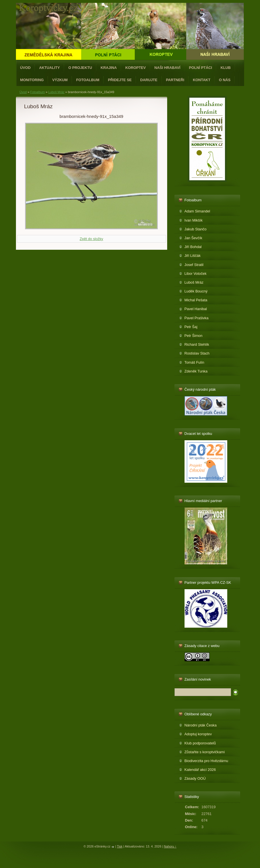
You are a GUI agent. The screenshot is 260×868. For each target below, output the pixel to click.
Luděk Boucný (196, 291)
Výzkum (60, 80)
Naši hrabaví (167, 68)
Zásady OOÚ (195, 778)
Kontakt (202, 80)
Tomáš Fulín (195, 362)
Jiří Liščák (193, 256)
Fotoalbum (88, 80)
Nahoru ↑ (170, 846)
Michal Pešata (196, 300)
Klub (226, 68)
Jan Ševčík (194, 238)
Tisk (120, 846)
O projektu (80, 68)
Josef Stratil (194, 265)
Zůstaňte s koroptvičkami (205, 752)
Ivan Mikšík (194, 220)
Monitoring (32, 80)
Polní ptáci (200, 68)
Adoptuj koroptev (198, 734)
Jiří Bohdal (193, 247)
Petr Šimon (194, 336)
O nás (225, 80)
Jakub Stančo (196, 229)
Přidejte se (120, 80)
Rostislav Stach (197, 353)
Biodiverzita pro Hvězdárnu (206, 761)
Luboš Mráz (56, 92)
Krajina (109, 68)
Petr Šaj (191, 327)
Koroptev (136, 68)
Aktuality (49, 68)
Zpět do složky (92, 239)
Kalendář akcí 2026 (200, 770)
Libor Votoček (196, 274)
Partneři (175, 80)
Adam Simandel (197, 211)
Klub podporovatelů (200, 743)
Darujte (149, 80)
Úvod (25, 68)
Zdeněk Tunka (196, 371)
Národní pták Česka (201, 725)
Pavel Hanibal (196, 309)
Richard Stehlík (197, 344)
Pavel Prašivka (197, 318)
